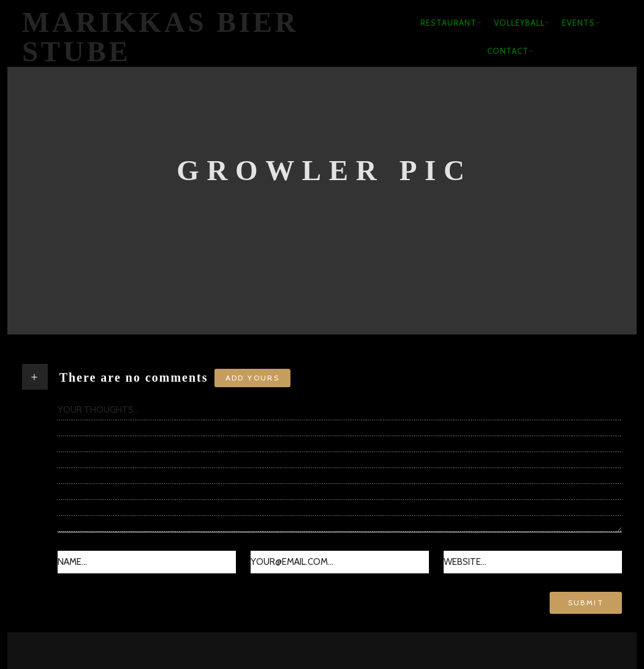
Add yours (253, 378)
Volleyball (519, 23)
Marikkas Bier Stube (161, 37)
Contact (508, 51)
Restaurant (449, 23)
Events (578, 23)
